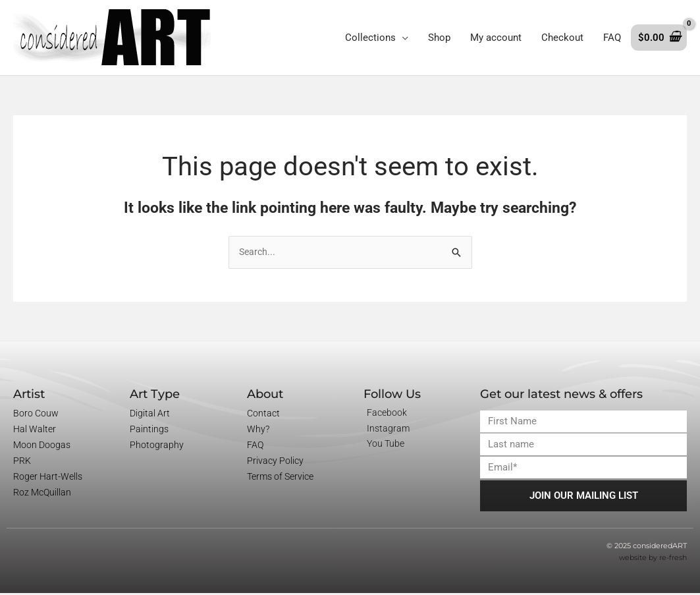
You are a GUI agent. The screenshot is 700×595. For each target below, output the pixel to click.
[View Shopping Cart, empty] (659, 38)
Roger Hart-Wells (48, 478)
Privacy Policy (275, 462)
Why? (258, 430)
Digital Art (150, 414)
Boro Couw (36, 414)
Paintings (149, 430)
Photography (157, 446)
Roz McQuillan (42, 494)
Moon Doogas (42, 446)
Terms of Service (280, 478)
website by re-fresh (653, 559)
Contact (263, 414)
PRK (22, 462)
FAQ (255, 446)
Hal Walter (35, 430)
